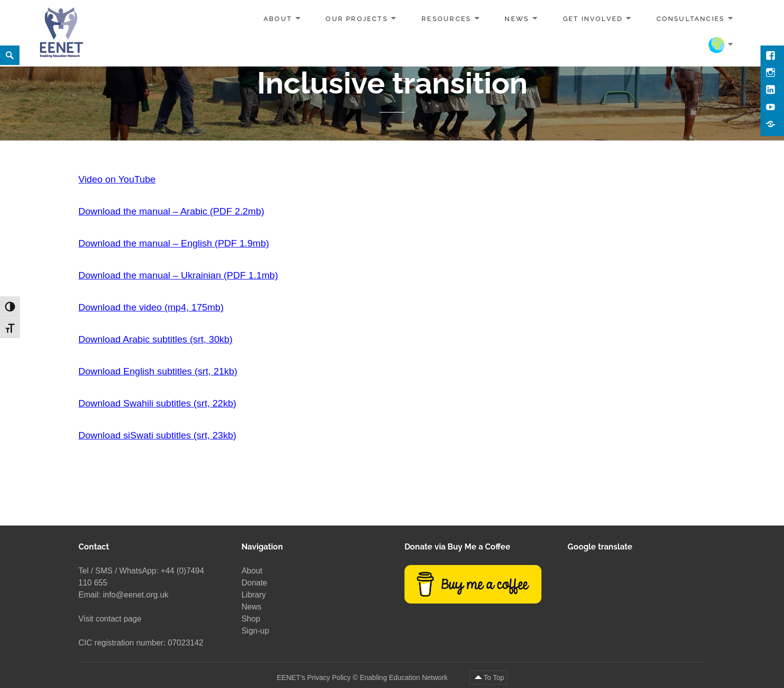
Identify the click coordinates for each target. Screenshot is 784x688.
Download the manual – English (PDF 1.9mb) (174, 243)
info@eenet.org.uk (136, 595)
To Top (494, 677)
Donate (254, 583)
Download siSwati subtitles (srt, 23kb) (157, 435)
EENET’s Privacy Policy (314, 677)
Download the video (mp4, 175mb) (151, 307)
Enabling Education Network (404, 677)
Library (254, 595)
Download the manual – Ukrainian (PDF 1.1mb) (178, 275)
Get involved (593, 19)
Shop (251, 619)
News (517, 19)
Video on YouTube (117, 179)
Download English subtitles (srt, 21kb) (158, 371)
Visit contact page (110, 619)
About (278, 19)
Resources (446, 19)
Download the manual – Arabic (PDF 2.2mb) (171, 211)
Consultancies (691, 19)
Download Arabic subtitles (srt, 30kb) (155, 339)
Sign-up (255, 631)
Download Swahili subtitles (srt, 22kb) (157, 403)
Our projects (357, 19)
